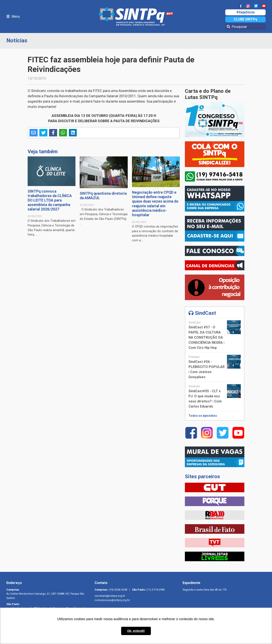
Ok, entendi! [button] (136, 631)
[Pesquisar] (245, 27)
